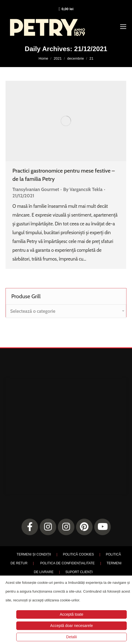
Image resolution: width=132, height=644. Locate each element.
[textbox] (33, 311)
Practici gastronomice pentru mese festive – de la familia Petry (64, 175)
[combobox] (66, 311)
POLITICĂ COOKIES (78, 554)
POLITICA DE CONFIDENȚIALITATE (68, 563)
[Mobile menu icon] (123, 27)
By (83, 189)
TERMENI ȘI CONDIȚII (34, 554)
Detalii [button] (72, 637)
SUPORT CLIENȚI (79, 572)
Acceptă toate (72, 614)
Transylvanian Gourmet (36, 189)
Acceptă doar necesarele (72, 626)
